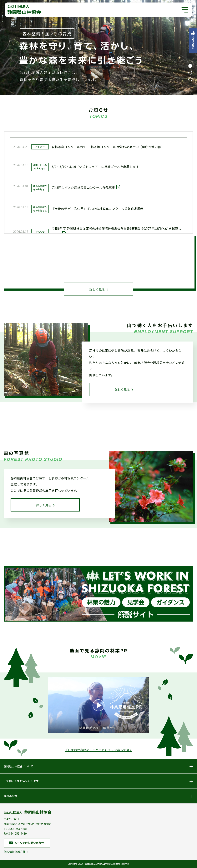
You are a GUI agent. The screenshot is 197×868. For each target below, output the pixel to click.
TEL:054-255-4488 (16, 829)
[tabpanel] (98, 47)
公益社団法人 (28, 812)
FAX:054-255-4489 (15, 834)
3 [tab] (190, 79)
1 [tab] (190, 66)
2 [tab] (190, 73)
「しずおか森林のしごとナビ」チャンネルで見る (98, 750)
